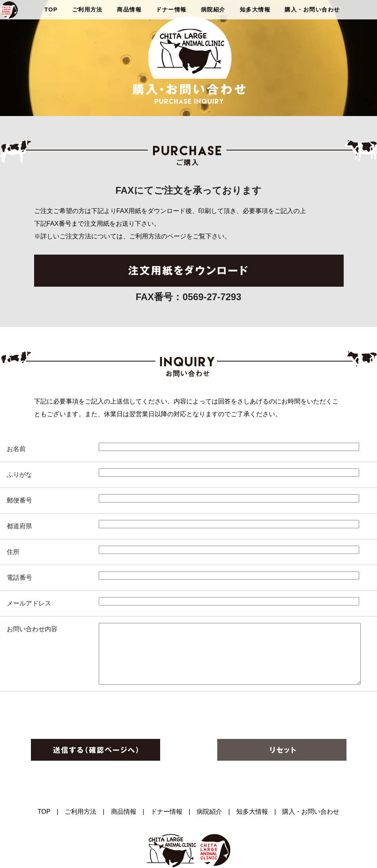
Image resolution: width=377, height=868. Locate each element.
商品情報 (129, 10)
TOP (51, 10)
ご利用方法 (87, 10)
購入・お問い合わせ (312, 10)
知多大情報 (255, 10)
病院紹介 (213, 10)
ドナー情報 (171, 10)
